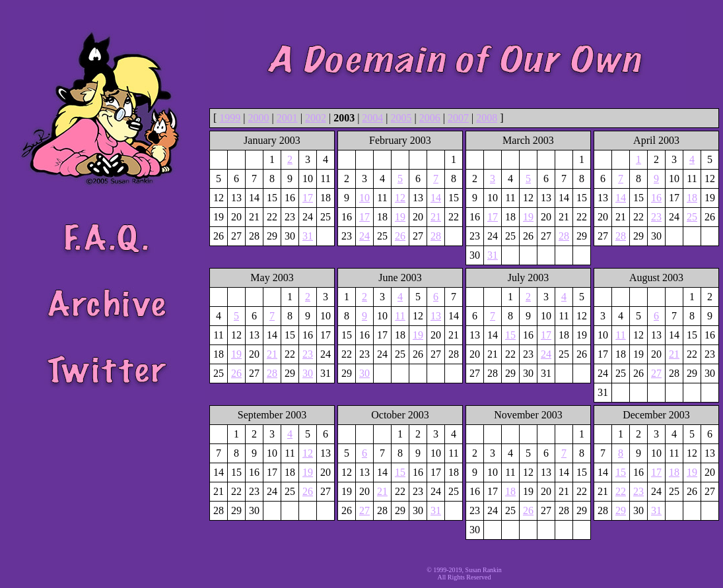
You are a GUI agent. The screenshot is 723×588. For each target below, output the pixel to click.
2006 (430, 118)
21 (436, 217)
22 (621, 491)
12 (400, 198)
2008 (487, 118)
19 (400, 217)
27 (656, 373)
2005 (401, 118)
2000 (259, 118)
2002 (316, 118)
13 (436, 316)
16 (656, 198)
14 (436, 198)
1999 (230, 118)
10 (364, 198)
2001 (287, 118)
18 (692, 198)
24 (364, 236)
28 (436, 236)
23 (656, 217)
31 (308, 236)
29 (621, 510)
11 (400, 316)
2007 (458, 118)
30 (308, 373)
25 (692, 217)
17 (308, 198)
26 (400, 236)
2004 (372, 118)
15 (510, 335)
